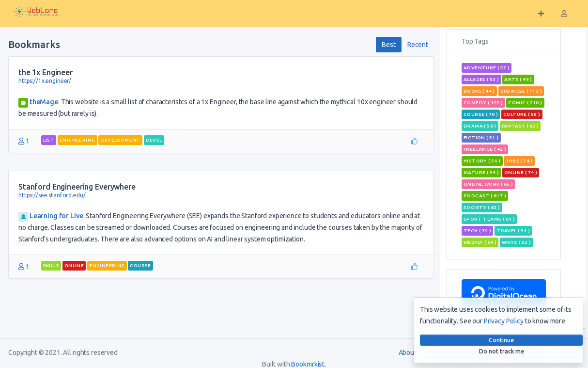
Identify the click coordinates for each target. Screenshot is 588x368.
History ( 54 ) (482, 161)
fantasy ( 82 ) (520, 126)
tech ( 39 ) (477, 231)
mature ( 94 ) (481, 172)
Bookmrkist (308, 364)
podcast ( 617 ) (485, 196)
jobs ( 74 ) (519, 161)
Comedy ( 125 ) (483, 103)
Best (388, 45)
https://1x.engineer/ (45, 81)
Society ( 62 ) (482, 207)
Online (74, 265)
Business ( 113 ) (521, 91)
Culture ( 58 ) (522, 114)
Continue (501, 340)
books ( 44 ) (479, 91)
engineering (77, 140)
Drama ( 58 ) (480, 126)
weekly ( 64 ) (480, 242)
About (408, 352)
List (49, 140)
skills (51, 265)
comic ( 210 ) (525, 103)
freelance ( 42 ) (485, 149)
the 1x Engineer (46, 72)
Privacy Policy (504, 321)
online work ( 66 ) (488, 184)
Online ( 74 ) (521, 172)
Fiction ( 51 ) (481, 137)
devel (154, 140)
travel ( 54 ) (513, 231)
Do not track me (502, 351)
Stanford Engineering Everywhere (77, 187)
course (140, 265)
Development (120, 140)
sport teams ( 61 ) (489, 219)
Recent (418, 45)
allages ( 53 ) (481, 79)
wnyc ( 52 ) (516, 242)
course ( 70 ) (481, 114)
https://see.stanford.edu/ (52, 195)
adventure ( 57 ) (487, 68)
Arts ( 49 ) (518, 79)
